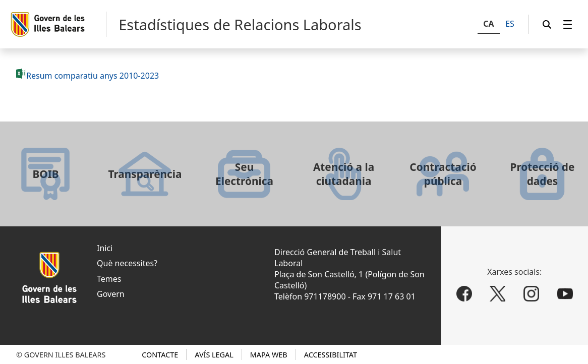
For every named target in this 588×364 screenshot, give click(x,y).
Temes (109, 279)
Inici (105, 248)
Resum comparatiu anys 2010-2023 (93, 76)
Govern (111, 294)
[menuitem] (568, 24)
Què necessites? (127, 263)
